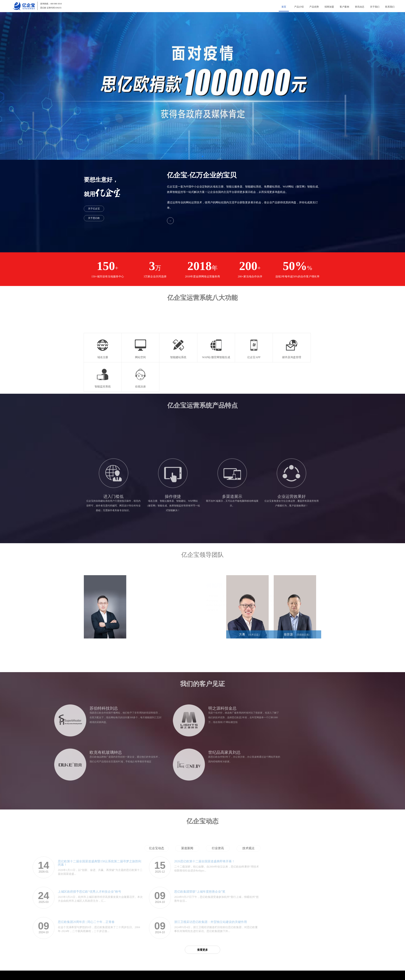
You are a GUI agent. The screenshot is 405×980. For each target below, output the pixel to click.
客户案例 (344, 7)
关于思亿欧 (94, 218)
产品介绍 (299, 7)
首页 (284, 7)
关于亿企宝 (94, 209)
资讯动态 (360, 7)
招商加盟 (329, 7)
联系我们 (390, 7)
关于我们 (375, 7)
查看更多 (202, 950)
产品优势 (314, 7)
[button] (202, 156)
